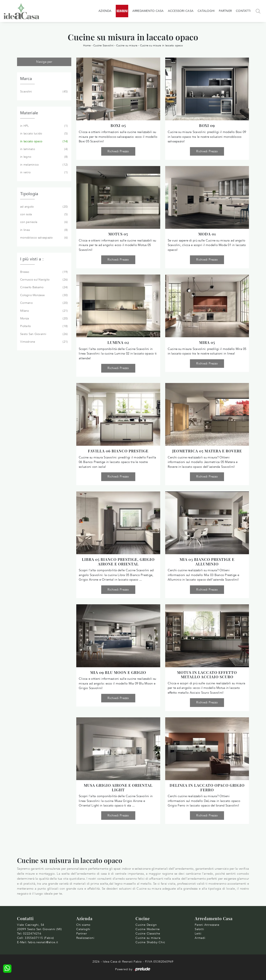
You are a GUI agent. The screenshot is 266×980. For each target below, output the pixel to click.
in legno (44, 157)
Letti (198, 934)
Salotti (199, 929)
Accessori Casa (181, 11)
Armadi (200, 938)
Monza (44, 319)
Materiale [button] (29, 113)
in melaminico (44, 165)
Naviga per (44, 62)
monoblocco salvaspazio (44, 238)
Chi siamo (83, 925)
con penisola (44, 222)
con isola (44, 214)
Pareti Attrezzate (207, 925)
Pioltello (44, 326)
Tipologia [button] (29, 194)
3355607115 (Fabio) (39, 938)
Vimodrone (44, 342)
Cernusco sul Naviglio (44, 280)
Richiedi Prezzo (118, 151)
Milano (44, 311)
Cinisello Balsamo (44, 287)
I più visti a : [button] (32, 259)
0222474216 (32, 934)
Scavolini (44, 92)
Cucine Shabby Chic (150, 942)
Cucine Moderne (148, 929)
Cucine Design (146, 925)
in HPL (44, 126)
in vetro (44, 172)
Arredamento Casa (148, 11)
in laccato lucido (44, 134)
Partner (225, 11)
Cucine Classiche (148, 934)
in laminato (44, 149)
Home (87, 46)
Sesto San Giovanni (44, 334)
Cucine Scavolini (103, 46)
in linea (44, 230)
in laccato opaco (44, 142)
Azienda (105, 11)
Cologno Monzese (44, 295)
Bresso (44, 272)
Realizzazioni (85, 938)
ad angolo (44, 207)
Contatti (243, 11)
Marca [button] (26, 79)
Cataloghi (206, 11)
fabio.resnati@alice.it (43, 942)
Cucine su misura (127, 46)
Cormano (44, 303)
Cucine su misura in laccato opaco (161, 46)
